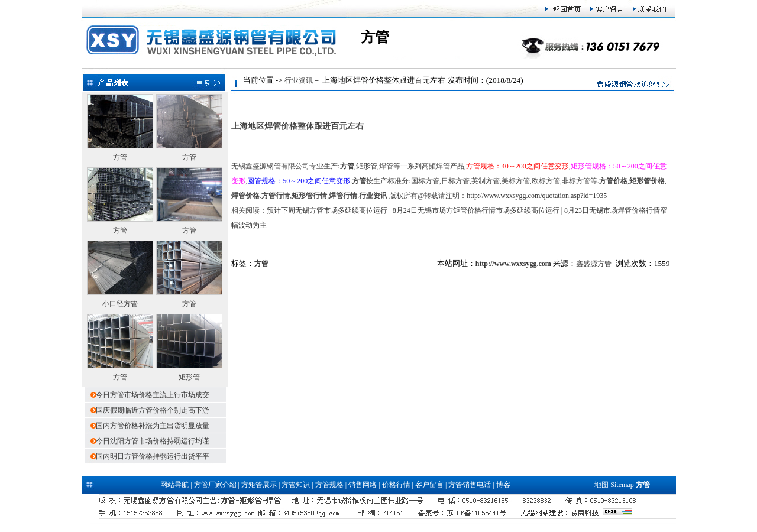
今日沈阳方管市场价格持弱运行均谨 (153, 441)
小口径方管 (120, 304)
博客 (503, 485)
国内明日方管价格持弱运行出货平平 (153, 456)
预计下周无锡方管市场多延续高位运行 (327, 210)
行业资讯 (299, 80)
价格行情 (396, 485)
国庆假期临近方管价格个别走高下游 (153, 410)
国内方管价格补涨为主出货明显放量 (153, 426)
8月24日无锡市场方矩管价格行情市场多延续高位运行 (476, 210)
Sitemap (622, 485)
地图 (601, 485)
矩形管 (189, 377)
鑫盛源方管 (594, 264)
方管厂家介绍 (215, 485)
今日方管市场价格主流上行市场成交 (153, 395)
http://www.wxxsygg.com (513, 264)
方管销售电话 (470, 485)
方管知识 (296, 485)
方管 (120, 157)
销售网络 (363, 485)
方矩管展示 (259, 485)
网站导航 (174, 485)
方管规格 (329, 485)
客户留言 (429, 485)
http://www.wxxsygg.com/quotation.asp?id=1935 (537, 196)
